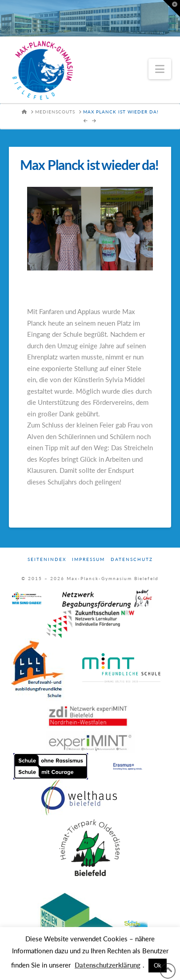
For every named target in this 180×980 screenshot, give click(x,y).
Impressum (88, 559)
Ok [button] (158, 965)
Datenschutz (132, 559)
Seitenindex (47, 559)
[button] (160, 69)
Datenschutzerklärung (108, 965)
